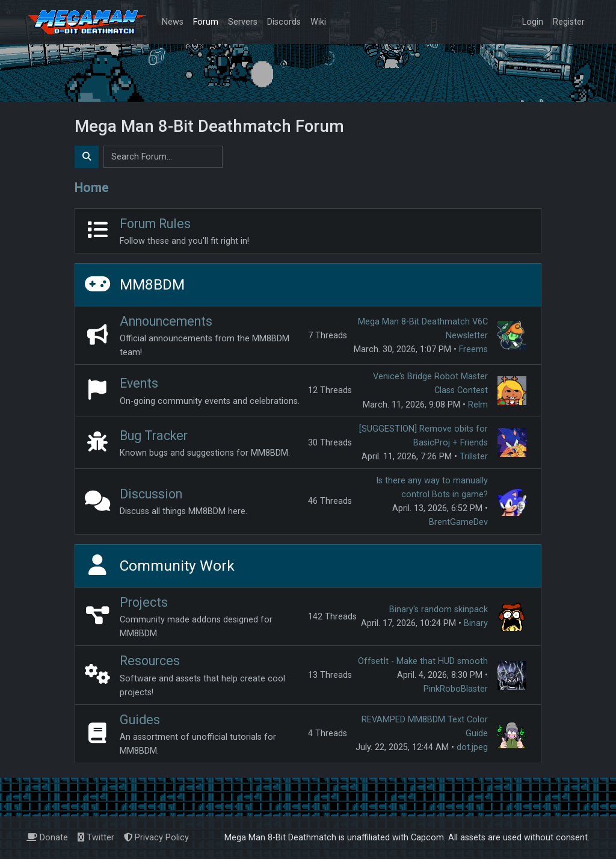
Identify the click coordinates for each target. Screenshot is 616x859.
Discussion (151, 494)
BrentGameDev (458, 522)
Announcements (166, 321)
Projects (144, 602)
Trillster (474, 457)
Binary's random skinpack (439, 609)
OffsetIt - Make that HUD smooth (423, 661)
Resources (150, 661)
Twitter (96, 838)
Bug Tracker (154, 436)
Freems (473, 349)
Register (569, 22)
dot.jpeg (472, 747)
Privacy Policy (156, 838)
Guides (140, 720)
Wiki (318, 22)
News (173, 22)
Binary (476, 623)
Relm (478, 405)
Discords (284, 22)
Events (139, 383)
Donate (47, 838)
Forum (206, 22)
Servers (243, 22)
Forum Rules (155, 224)
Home (92, 188)
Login (533, 22)
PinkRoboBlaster (456, 689)
